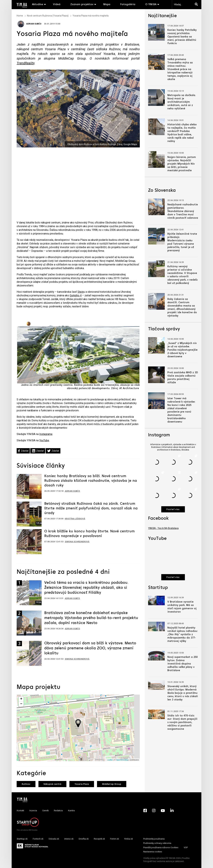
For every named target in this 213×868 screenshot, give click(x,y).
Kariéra (71, 811)
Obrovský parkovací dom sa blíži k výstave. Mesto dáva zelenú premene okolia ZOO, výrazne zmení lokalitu (90, 648)
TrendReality (26, 63)
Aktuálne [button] (38, 4)
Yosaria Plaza (82, 784)
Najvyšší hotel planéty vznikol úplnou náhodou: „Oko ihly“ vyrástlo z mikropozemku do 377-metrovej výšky (183, 635)
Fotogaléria (128, 4)
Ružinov (26, 784)
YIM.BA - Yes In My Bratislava (163, 528)
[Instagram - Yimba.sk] (154, 811)
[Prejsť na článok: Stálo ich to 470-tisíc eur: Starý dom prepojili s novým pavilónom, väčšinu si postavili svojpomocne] (156, 714)
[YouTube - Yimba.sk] (163, 811)
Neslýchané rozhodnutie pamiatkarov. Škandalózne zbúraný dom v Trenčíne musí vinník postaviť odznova (183, 211)
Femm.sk (114, 839)
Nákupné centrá (52, 784)
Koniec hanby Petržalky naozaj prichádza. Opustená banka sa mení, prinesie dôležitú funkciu (182, 37)
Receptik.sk (99, 839)
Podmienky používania (154, 839)
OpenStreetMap (122, 760)
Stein (81, 292)
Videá (57, 4)
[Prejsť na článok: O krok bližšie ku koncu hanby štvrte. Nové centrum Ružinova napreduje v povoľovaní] (29, 542)
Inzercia (33, 811)
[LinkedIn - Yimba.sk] (172, 811)
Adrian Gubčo (29, 24)
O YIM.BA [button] (151, 4)
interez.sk (69, 839)
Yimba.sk (128, 839)
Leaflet (110, 760)
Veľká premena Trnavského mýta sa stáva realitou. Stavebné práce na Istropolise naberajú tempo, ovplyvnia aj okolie (180, 69)
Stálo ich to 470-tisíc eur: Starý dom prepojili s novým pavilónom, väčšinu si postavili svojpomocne (182, 722)
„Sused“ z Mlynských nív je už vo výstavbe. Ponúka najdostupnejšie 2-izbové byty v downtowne (182, 350)
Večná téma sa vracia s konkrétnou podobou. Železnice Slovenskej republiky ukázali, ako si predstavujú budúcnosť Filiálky (86, 588)
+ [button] (21, 699)
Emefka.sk (84, 839)
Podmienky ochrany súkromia (157, 843)
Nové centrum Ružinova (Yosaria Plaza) (48, 16)
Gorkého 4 (76, 295)
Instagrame (46, 434)
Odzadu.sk (54, 839)
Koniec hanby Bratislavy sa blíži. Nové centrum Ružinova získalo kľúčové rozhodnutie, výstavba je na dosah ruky (91, 481)
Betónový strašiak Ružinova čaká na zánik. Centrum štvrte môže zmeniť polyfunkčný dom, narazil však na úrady (91, 508)
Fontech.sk (38, 839)
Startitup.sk (22, 839)
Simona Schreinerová (77, 542)
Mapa (107, 4)
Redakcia (58, 811)
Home (20, 16)
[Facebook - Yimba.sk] (145, 811)
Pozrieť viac (173, 509)
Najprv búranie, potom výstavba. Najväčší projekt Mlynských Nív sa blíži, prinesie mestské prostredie (182, 164)
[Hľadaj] (197, 4)
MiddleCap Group (112, 784)
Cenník (45, 811)
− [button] (21, 704)
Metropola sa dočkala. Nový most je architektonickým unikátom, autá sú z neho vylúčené (182, 102)
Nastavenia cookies (153, 852)
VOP (186, 847)
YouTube (44, 440)
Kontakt (20, 811)
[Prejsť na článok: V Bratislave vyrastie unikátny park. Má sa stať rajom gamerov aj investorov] (156, 600)
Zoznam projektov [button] (82, 4)
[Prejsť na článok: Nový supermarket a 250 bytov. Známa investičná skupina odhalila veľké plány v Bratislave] (156, 656)
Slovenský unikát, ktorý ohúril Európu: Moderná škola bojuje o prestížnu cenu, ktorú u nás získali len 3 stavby (183, 693)
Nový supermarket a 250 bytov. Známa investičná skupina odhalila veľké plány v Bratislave (183, 664)
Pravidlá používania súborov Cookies (161, 847)
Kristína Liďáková (75, 519)
